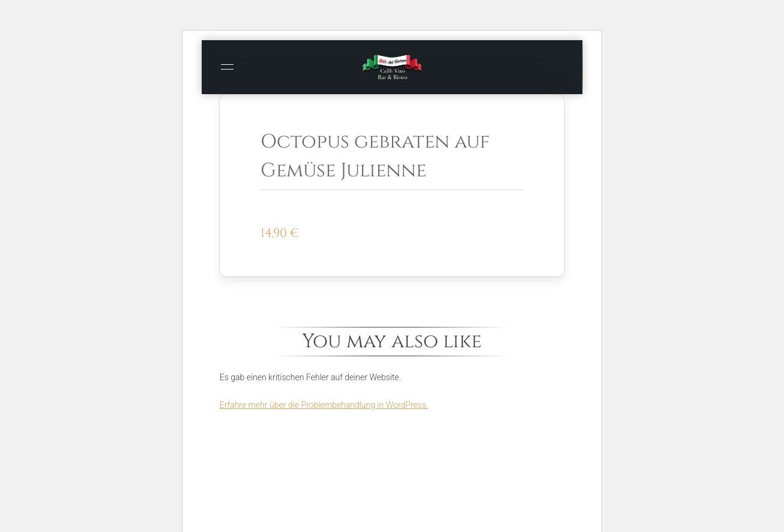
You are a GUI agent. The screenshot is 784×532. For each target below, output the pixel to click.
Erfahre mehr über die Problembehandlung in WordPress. (324, 405)
